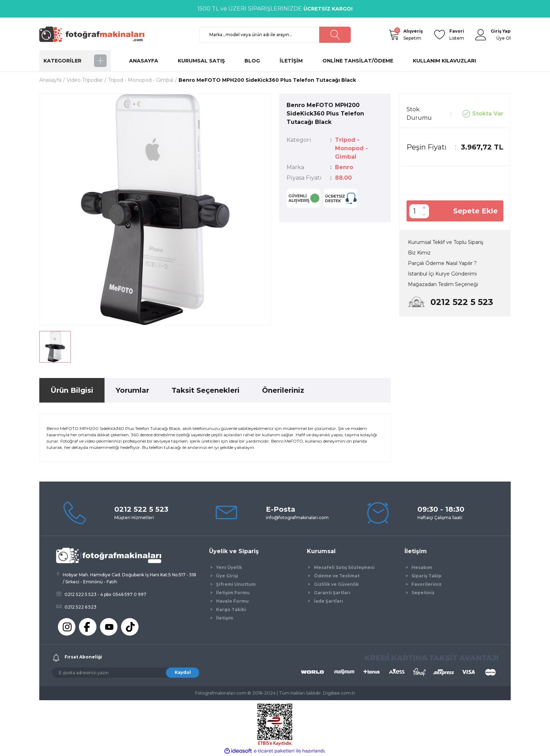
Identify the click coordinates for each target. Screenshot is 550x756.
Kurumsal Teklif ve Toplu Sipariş (446, 242)
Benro (344, 167)
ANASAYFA (144, 61)
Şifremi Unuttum (236, 584)
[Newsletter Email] (126, 673)
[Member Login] (481, 35)
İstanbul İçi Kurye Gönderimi (442, 274)
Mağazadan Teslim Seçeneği (443, 284)
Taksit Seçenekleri (206, 390)
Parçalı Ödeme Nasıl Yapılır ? (442, 263)
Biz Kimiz (419, 253)
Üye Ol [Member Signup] (504, 38)
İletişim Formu (233, 593)
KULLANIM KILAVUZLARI (444, 61)
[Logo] (95, 34)
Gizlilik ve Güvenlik (336, 584)
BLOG (252, 61)
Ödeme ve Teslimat (337, 576)
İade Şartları (328, 601)
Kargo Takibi (231, 609)
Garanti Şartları (332, 593)
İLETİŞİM (291, 61)
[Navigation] (75, 61)
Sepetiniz (423, 593)
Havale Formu (232, 601)
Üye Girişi (227, 576)
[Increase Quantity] (424, 208)
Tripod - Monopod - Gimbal (351, 148)
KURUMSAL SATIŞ (201, 61)
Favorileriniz (427, 584)
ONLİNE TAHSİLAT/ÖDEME (358, 61)
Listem (457, 34)
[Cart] (394, 35)
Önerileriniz (283, 390)
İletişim (225, 618)
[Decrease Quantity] (424, 215)
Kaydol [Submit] (183, 672)
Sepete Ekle (475, 211)
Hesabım (422, 567)
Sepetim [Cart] (413, 34)
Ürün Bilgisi (72, 390)
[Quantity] (414, 211)
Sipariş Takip (427, 576)
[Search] (275, 35)
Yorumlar (132, 390)
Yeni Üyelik (229, 567)
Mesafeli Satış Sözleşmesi (344, 567)
